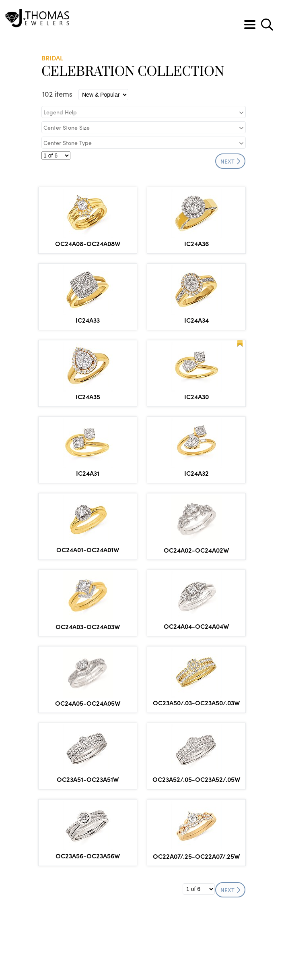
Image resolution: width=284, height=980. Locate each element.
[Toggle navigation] (250, 25)
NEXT (230, 161)
